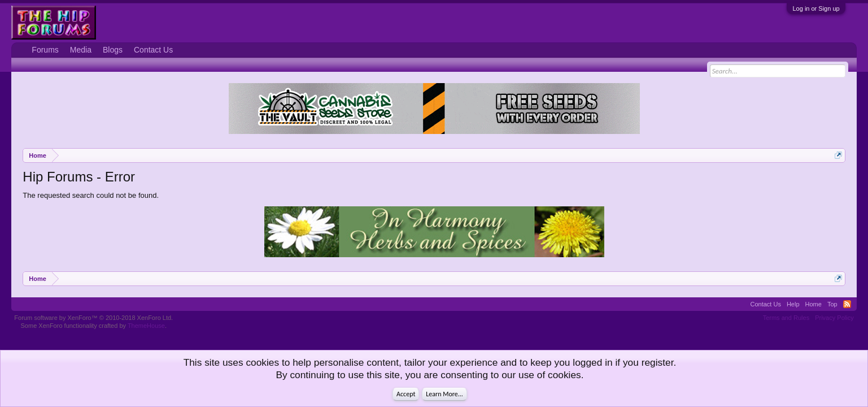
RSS (847, 304)
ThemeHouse (146, 326)
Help (793, 304)
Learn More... (444, 394)
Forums (45, 50)
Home (814, 304)
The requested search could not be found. (91, 195)
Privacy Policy (834, 318)
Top (832, 304)
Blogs (113, 50)
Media (81, 50)
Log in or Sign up (816, 8)
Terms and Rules (786, 318)
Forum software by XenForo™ (93, 318)
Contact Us (153, 50)
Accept (406, 394)
